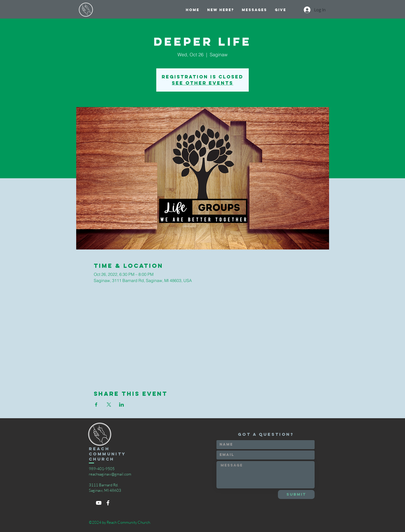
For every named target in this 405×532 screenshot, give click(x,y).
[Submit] (296, 494)
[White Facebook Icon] (108, 503)
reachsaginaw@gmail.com (110, 474)
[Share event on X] (109, 405)
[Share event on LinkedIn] (122, 405)
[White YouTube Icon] (99, 503)
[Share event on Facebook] (96, 405)
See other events (202, 83)
